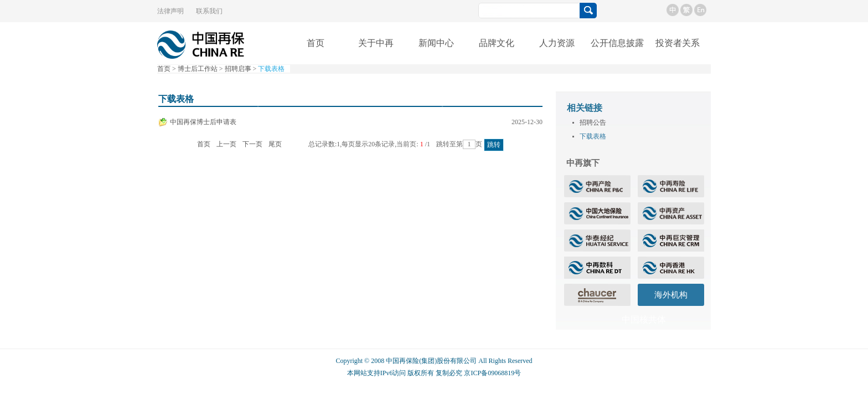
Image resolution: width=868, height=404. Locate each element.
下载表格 (271, 69)
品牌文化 (497, 43)
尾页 (275, 144)
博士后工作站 (198, 69)
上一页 (226, 144)
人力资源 (557, 43)
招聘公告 (589, 122)
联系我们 (209, 11)
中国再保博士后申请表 (203, 122)
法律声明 (170, 11)
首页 (316, 43)
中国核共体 (644, 319)
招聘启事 (238, 69)
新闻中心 (436, 43)
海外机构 (671, 295)
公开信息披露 (617, 43)
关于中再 (376, 43)
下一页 (252, 144)
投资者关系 (678, 43)
